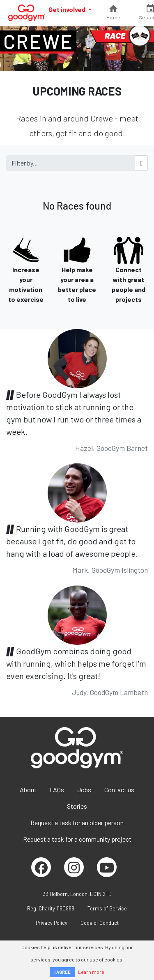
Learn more (91, 972)
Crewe (38, 41)
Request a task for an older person (77, 822)
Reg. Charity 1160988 (51, 908)
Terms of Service (107, 908)
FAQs (57, 790)
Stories (77, 806)
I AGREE (62, 972)
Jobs (84, 790)
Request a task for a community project (77, 839)
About (28, 790)
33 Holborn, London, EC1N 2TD (77, 894)
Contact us (119, 790)
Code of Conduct (100, 923)
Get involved (68, 9)
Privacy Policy (52, 923)
